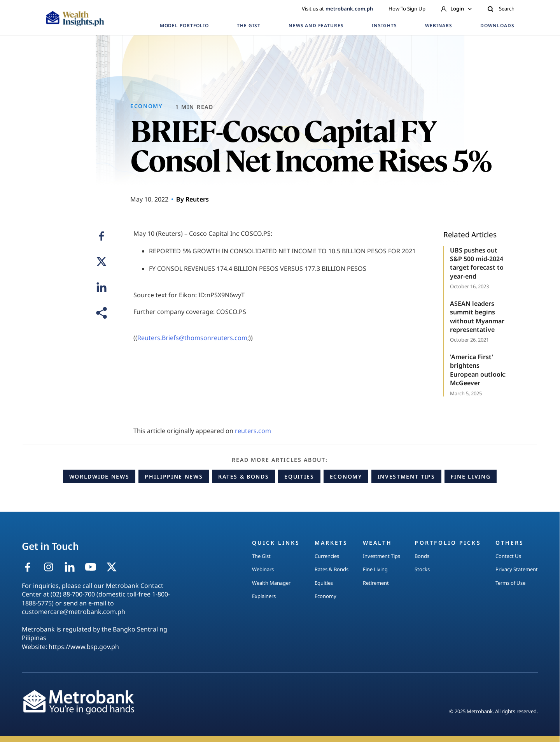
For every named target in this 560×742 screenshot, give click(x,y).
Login (456, 9)
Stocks (422, 569)
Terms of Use (510, 583)
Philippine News (174, 476)
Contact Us (508, 556)
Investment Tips (406, 476)
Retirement (376, 583)
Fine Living (471, 476)
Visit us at (337, 9)
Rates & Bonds (243, 476)
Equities (299, 476)
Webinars (263, 569)
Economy (346, 476)
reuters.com (253, 431)
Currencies (327, 556)
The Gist (261, 556)
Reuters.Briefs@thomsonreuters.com (192, 338)
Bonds (422, 556)
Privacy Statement (517, 569)
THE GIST (249, 25)
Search (501, 9)
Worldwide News (99, 476)
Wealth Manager (271, 583)
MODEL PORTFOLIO (184, 25)
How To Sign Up (407, 9)
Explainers (264, 596)
